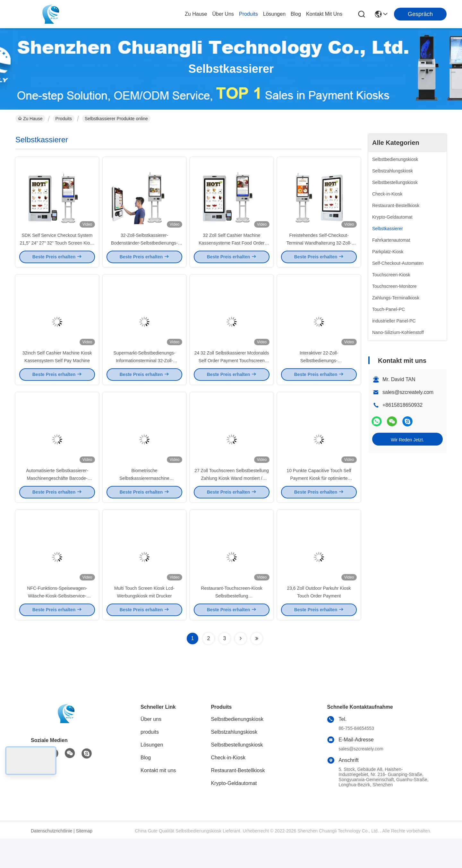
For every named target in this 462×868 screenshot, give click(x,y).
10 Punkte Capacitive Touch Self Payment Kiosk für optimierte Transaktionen (319, 500)
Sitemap (84, 860)
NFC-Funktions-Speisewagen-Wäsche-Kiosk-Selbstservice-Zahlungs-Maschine (57, 625)
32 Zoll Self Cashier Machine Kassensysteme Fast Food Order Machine (231, 250)
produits (248, 14)
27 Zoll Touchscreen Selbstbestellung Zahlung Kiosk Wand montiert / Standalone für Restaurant (232, 500)
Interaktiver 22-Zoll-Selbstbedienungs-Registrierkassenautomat (319, 375)
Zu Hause (196, 14)
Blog (146, 787)
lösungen (274, 14)
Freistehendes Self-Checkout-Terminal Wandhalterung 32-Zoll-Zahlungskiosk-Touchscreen (319, 250)
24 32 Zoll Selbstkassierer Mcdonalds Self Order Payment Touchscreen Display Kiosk (232, 375)
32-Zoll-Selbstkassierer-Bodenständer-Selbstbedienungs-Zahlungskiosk (144, 250)
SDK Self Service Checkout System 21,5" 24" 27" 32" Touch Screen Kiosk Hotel (57, 250)
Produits (64, 119)
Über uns (223, 14)
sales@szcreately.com (408, 392)
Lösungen (152, 774)
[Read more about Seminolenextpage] (241, 668)
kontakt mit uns (324, 14)
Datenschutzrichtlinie (51, 860)
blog (296, 14)
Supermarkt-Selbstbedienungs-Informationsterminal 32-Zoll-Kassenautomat (145, 375)
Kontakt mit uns (158, 800)
